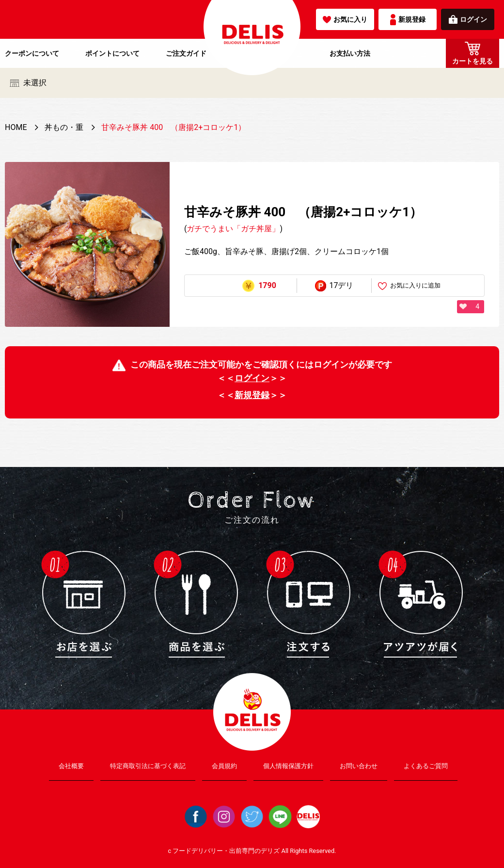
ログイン (468, 19)
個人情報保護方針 (288, 766)
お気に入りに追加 (409, 286)
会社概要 (71, 766)
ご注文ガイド (186, 53)
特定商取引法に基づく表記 (148, 766)
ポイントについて (112, 53)
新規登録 (408, 20)
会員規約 (224, 766)
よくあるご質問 (426, 766)
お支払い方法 (350, 53)
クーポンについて (32, 53)
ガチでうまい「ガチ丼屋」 (233, 229)
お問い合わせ (359, 766)
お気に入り (345, 19)
